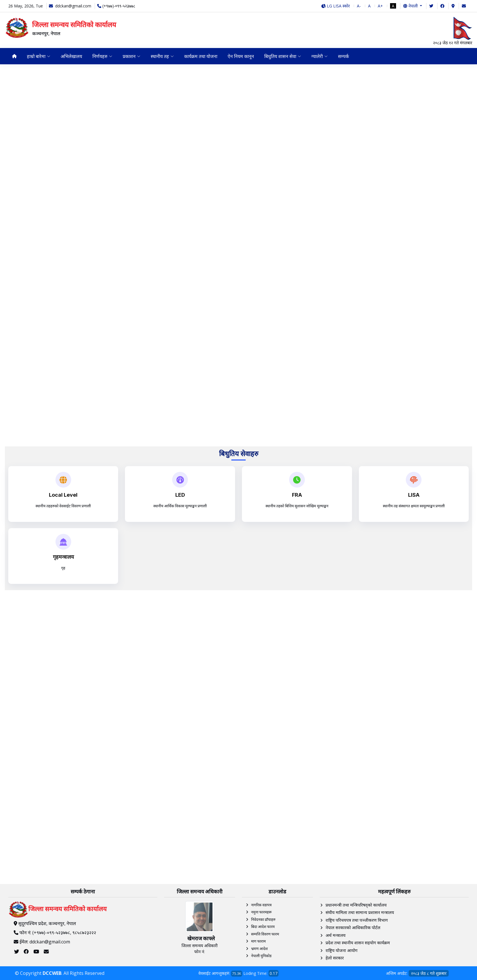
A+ (380, 6)
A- (359, 6)
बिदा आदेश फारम (263, 927)
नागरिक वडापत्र (261, 905)
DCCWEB (52, 973)
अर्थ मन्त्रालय (335, 935)
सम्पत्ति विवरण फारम (265, 934)
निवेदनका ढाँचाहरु (263, 919)
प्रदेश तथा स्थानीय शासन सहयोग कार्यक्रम (358, 943)
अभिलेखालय (72, 56)
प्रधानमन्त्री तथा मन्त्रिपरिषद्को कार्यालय (356, 905)
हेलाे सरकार (335, 958)
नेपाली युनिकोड (261, 956)
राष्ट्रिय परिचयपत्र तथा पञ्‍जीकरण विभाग (357, 920)
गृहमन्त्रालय (63, 557)
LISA (414, 495)
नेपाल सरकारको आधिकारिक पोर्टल (353, 928)
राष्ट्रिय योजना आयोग (341, 950)
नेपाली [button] (411, 6)
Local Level (63, 495)
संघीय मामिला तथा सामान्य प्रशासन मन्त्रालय (360, 913)
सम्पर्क (346, 56)
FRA (297, 495)
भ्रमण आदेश (259, 949)
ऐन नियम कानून (242, 56)
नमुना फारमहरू (261, 912)
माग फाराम (258, 941)
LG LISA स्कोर (336, 6)
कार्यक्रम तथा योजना (202, 56)
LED (180, 495)
